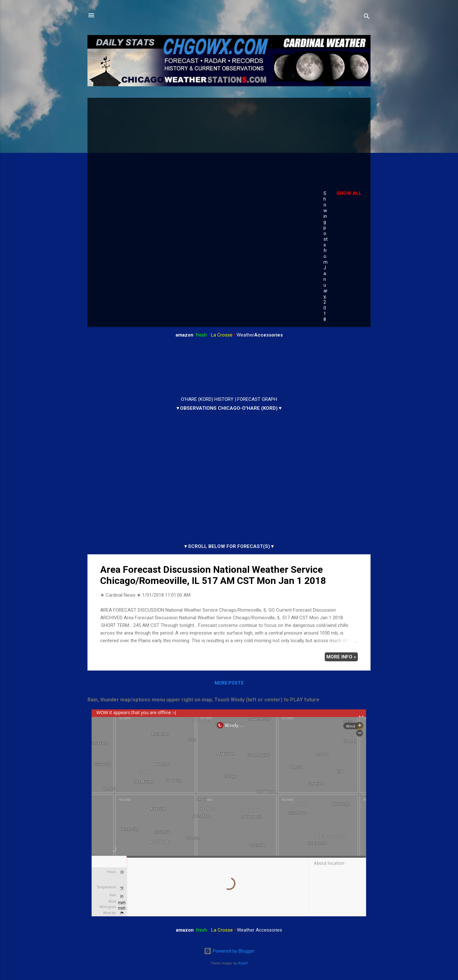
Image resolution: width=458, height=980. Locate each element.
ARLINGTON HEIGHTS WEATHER (229, 367)
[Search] (367, 17)
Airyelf (243, 963)
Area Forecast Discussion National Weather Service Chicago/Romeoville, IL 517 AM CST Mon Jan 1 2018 (213, 575)
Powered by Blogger (229, 951)
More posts (229, 683)
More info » (341, 657)
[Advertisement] (201, 150)
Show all (349, 193)
